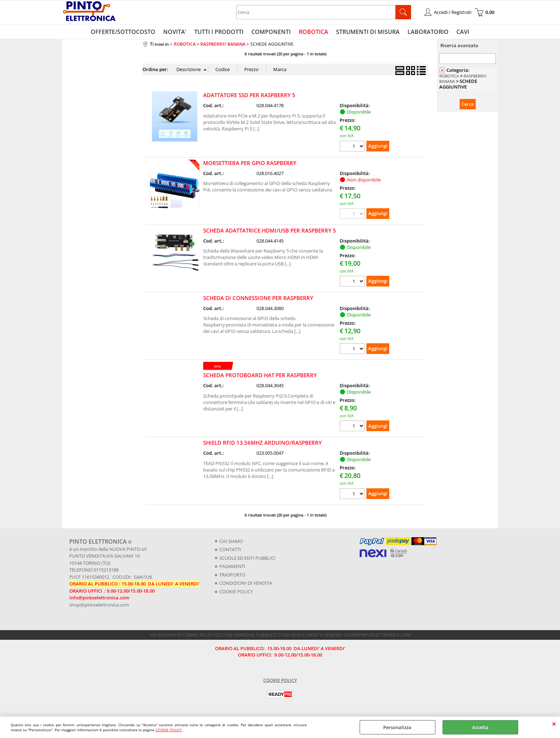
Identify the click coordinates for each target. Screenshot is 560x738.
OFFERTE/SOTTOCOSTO (126, 33)
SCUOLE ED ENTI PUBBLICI (247, 559)
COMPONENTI (272, 33)
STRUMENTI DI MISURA (367, 33)
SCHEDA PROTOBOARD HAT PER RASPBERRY (260, 377)
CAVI (460, 33)
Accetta (480, 727)
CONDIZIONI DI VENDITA (246, 584)
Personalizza (397, 727)
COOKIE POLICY (169, 730)
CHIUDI (554, 724)
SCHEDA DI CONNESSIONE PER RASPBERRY (258, 299)
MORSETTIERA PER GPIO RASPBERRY (250, 164)
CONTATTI (230, 551)
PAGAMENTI (232, 568)
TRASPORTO (232, 576)
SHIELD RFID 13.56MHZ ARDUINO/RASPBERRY (262, 444)
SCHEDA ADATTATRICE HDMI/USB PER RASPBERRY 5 (270, 232)
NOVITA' (177, 33)
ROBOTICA (313, 33)
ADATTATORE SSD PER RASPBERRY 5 (249, 97)
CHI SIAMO (231, 543)
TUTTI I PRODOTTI (220, 33)
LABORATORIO (426, 33)
